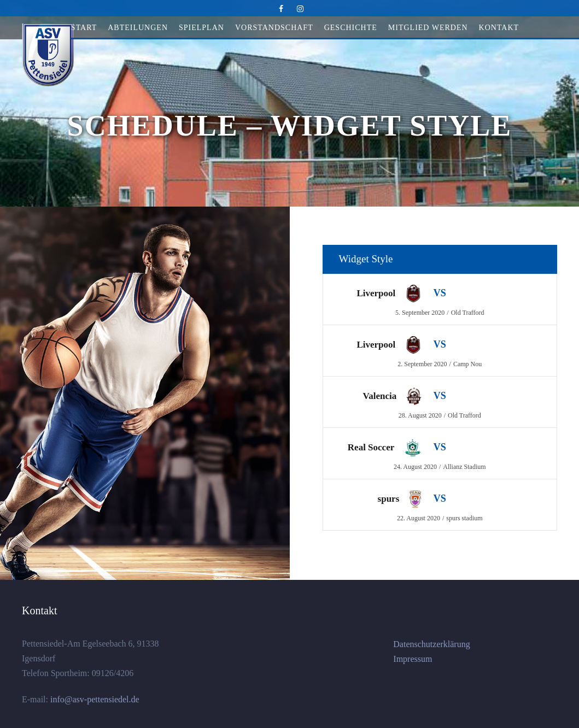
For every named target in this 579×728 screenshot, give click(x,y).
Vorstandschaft (274, 28)
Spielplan (201, 28)
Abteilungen (138, 28)
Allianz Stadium (464, 467)
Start (84, 28)
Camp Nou (467, 364)
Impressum (413, 659)
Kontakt (499, 28)
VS (440, 293)
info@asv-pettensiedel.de (94, 699)
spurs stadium (464, 518)
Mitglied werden (428, 28)
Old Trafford (468, 313)
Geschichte (351, 28)
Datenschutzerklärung (431, 644)
